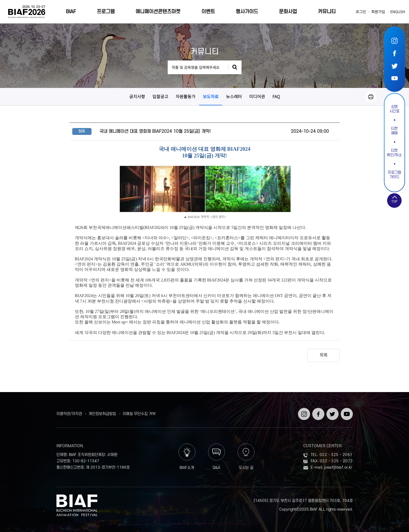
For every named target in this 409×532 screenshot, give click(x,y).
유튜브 (394, 78)
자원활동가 (186, 96)
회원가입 (378, 12)
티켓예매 (394, 131)
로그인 (361, 12)
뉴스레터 (234, 96)
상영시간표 (394, 109)
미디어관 (257, 96)
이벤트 (208, 12)
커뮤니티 (327, 12)
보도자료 (211, 96)
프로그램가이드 (394, 175)
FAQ (276, 96)
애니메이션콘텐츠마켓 (158, 12)
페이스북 (394, 53)
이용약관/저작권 (69, 414)
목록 (324, 355)
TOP (394, 202)
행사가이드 (247, 12)
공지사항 (137, 96)
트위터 (394, 66)
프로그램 (106, 12)
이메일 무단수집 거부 (139, 414)
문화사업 (288, 12)
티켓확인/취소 (394, 153)
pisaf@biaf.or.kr (338, 467)
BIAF (71, 12)
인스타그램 (394, 41)
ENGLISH (398, 12)
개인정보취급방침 (102, 414)
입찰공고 (160, 96)
